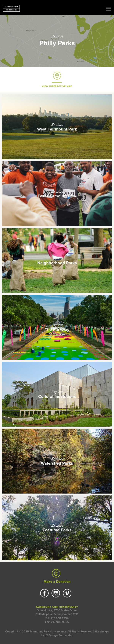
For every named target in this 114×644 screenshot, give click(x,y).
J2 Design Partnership (59, 635)
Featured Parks (57, 530)
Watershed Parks (57, 463)
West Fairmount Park (57, 129)
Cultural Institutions (57, 396)
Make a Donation (57, 576)
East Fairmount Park (57, 196)
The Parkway (57, 330)
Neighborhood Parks (57, 263)
